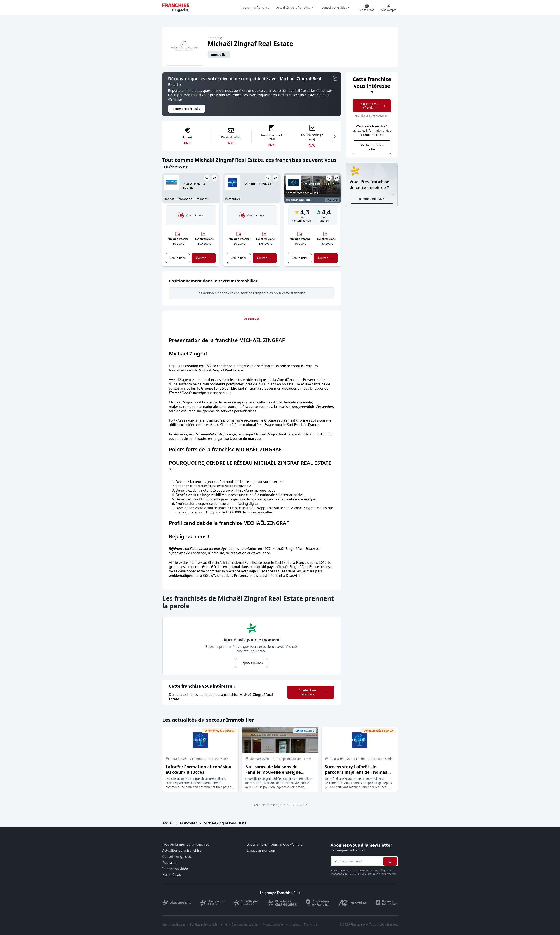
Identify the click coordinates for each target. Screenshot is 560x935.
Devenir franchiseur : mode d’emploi (275, 844)
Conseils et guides (177, 857)
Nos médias (172, 875)
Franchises (189, 823)
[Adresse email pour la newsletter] (356, 861)
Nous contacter (274, 924)
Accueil (168, 823)
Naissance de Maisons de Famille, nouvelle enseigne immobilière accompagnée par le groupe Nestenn (279, 775)
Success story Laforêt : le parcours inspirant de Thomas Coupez (356, 772)
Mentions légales (174, 924)
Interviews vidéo (175, 869)
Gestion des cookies (245, 924)
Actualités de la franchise (182, 851)
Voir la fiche (178, 258)
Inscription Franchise (303, 924)
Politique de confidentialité (209, 924)
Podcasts (169, 863)
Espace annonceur (261, 851)
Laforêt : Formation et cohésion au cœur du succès (199, 769)
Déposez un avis (252, 663)
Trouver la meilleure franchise (186, 844)
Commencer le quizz (187, 109)
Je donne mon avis (372, 199)
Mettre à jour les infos (372, 147)
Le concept (252, 319)
